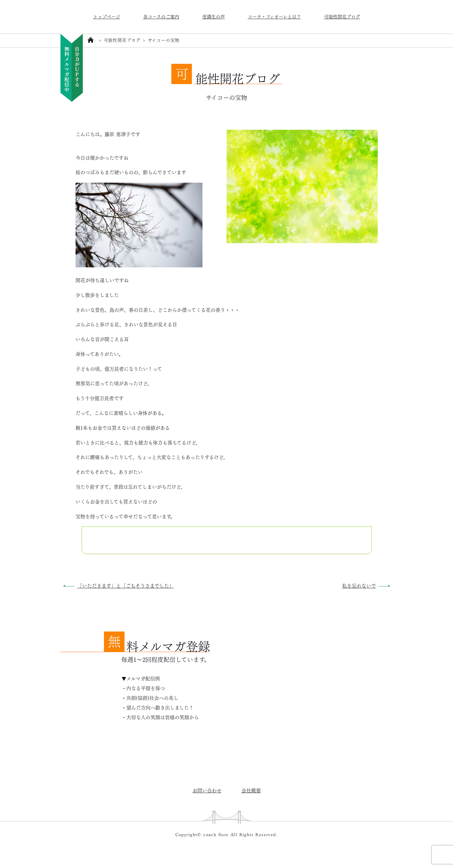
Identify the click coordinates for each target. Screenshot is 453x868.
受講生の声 (214, 16)
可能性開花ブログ (342, 16)
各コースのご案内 (161, 16)
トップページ (107, 16)
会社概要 (251, 790)
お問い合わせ (207, 790)
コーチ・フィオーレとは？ (274, 16)
